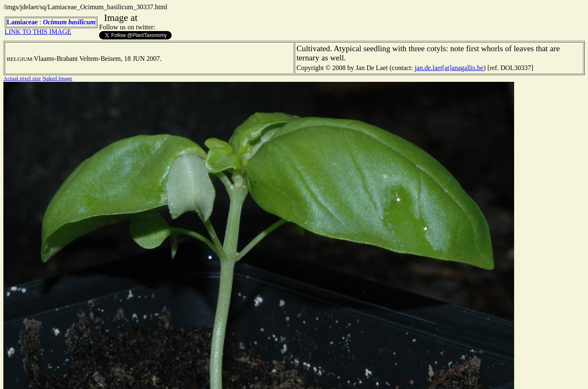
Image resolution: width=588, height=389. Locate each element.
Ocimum (55, 22)
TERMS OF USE (419, 376)
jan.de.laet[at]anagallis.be (449, 68)
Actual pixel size (22, 78)
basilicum (82, 22)
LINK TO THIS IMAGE (38, 32)
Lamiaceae (22, 22)
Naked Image (57, 78)
